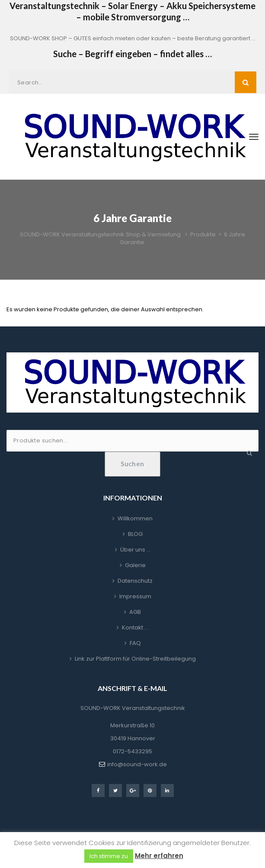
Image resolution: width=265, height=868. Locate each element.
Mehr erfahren (159, 856)
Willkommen (135, 518)
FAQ (135, 643)
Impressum (135, 596)
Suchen (132, 464)
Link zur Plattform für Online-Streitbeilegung (135, 659)
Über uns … (135, 550)
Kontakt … (135, 628)
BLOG (135, 534)
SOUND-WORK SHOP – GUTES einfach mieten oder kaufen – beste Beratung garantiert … (133, 38)
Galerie (135, 565)
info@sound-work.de (137, 764)
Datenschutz (135, 581)
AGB (135, 612)
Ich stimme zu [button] (109, 856)
